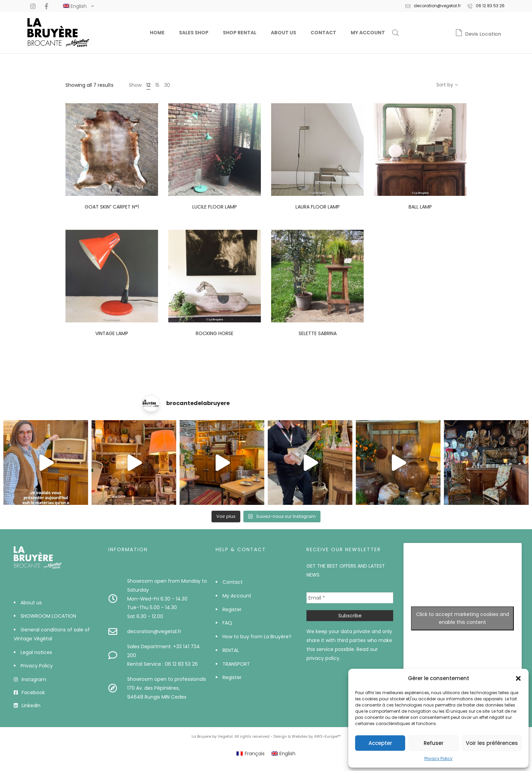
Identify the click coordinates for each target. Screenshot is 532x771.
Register (232, 609)
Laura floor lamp (318, 207)
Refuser (434, 743)
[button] (518, 678)
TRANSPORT (236, 664)
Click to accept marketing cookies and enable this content (463, 618)
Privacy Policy (438, 758)
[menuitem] (251, 754)
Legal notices (36, 652)
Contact (323, 33)
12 (148, 85)
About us (283, 33)
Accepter (380, 743)
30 (167, 85)
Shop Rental (240, 33)
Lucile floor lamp (215, 207)
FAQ (227, 623)
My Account (368, 33)
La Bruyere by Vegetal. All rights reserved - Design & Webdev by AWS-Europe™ (266, 736)
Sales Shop (194, 33)
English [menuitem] (287, 754)
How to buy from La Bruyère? (257, 637)
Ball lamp (420, 207)
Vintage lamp (112, 333)
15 (157, 85)
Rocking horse (215, 333)
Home (157, 33)
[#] (75, 6)
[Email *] (350, 598)
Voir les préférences (492, 743)
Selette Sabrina (318, 333)
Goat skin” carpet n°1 (112, 207)
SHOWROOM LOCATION (48, 616)
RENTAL (231, 650)
